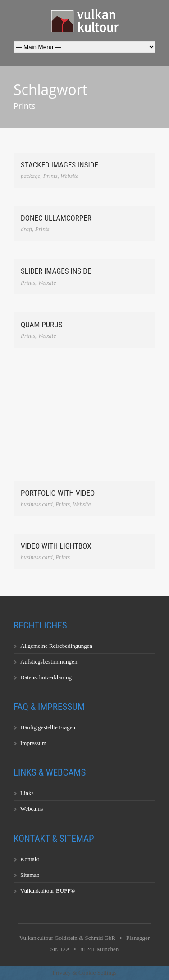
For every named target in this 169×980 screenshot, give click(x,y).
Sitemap (30, 875)
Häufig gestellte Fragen (48, 727)
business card (37, 504)
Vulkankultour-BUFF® (48, 891)
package (30, 176)
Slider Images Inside (56, 271)
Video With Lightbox (56, 546)
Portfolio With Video (58, 493)
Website (69, 176)
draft (26, 229)
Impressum (33, 743)
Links (27, 793)
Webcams (32, 809)
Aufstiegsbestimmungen (49, 662)
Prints (50, 176)
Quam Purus (41, 325)
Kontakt (30, 859)
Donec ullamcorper (56, 218)
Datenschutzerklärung (46, 677)
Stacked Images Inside (59, 165)
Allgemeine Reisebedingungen (56, 646)
